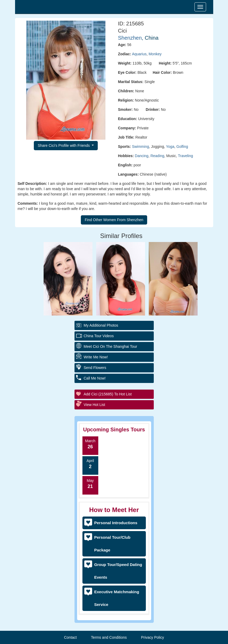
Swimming (140, 147)
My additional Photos (101, 325)
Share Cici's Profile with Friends (64, 145)
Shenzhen (130, 38)
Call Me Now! (95, 378)
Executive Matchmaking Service (117, 598)
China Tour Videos (99, 336)
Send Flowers (95, 368)
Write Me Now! (96, 357)
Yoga (170, 147)
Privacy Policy (153, 637)
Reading (157, 156)
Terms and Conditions (109, 637)
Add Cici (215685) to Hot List (108, 394)
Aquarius (139, 54)
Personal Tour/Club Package (112, 544)
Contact (70, 637)
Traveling (185, 156)
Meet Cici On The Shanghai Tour (111, 346)
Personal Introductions (116, 523)
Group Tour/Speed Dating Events (118, 571)
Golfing (182, 147)
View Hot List (94, 405)
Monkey (155, 54)
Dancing (141, 156)
